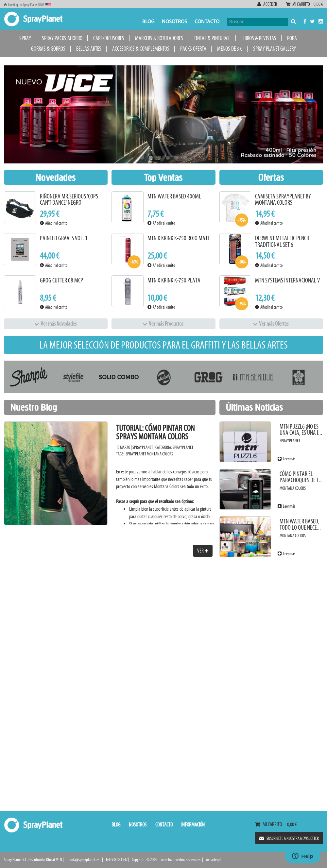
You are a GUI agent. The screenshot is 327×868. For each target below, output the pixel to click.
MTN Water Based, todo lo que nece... (300, 525)
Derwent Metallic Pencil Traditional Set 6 (283, 241)
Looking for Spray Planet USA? (27, 5)
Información (193, 825)
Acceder (267, 4)
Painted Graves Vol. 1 (64, 238)
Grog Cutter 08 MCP (61, 280)
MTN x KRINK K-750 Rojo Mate (179, 238)
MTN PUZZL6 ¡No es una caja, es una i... (301, 430)
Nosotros (174, 22)
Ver (203, 551)
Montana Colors (160, 454)
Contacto (207, 22)
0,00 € (318, 4)
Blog (148, 22)
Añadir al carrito (54, 223)
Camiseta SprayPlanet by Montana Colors (283, 200)
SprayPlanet (183, 447)
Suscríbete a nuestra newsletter (289, 838)
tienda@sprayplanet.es (83, 860)
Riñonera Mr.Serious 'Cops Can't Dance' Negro (69, 200)
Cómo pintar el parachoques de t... (301, 477)
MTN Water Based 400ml (174, 196)
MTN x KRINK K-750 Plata (174, 280)
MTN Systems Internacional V (287, 280)
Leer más (286, 459)
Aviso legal (214, 860)
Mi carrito (299, 4)
